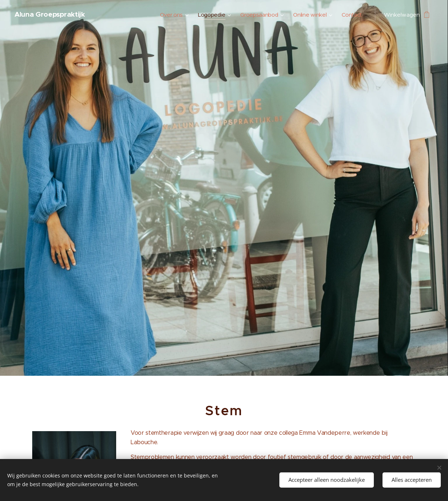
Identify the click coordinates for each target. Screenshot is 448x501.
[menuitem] (170, 15)
